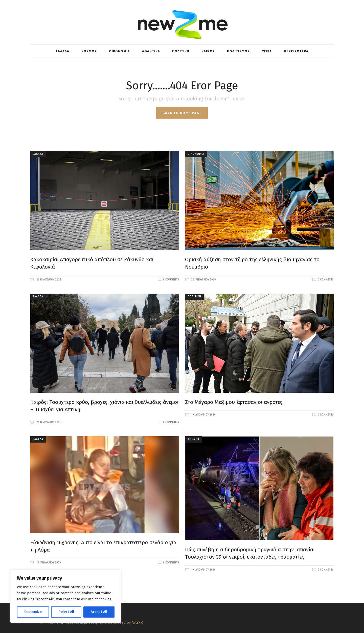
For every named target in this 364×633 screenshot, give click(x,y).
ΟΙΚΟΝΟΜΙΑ (196, 154)
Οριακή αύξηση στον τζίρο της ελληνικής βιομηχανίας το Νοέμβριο (252, 263)
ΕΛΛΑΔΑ (38, 154)
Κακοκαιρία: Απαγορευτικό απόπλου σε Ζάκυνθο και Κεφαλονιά (92, 263)
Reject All (66, 612)
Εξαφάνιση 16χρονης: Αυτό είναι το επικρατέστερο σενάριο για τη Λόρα (103, 546)
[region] (66, 596)
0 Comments (171, 280)
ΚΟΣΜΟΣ (194, 439)
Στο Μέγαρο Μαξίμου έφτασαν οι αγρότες (234, 402)
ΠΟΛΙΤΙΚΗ (194, 297)
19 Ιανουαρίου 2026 (203, 415)
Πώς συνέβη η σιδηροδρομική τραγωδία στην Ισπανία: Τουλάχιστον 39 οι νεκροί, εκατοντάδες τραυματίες (250, 553)
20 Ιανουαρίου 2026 (48, 280)
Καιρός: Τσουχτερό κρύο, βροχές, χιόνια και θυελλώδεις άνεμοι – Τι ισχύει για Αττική (104, 406)
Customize (33, 612)
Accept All (99, 612)
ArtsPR (137, 623)
